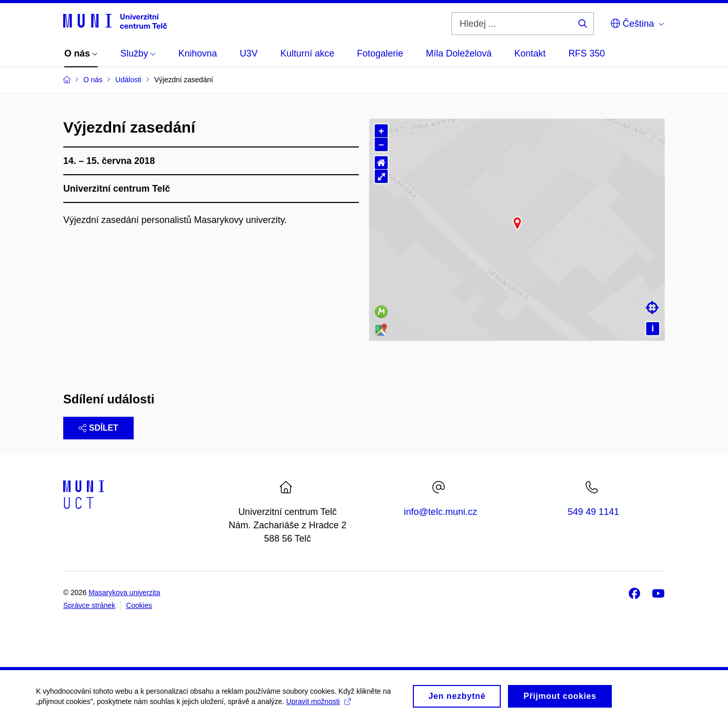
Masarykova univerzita (124, 593)
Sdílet (98, 428)
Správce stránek (89, 605)
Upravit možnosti (318, 705)
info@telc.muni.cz (441, 512)
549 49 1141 (593, 512)
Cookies (139, 605)
